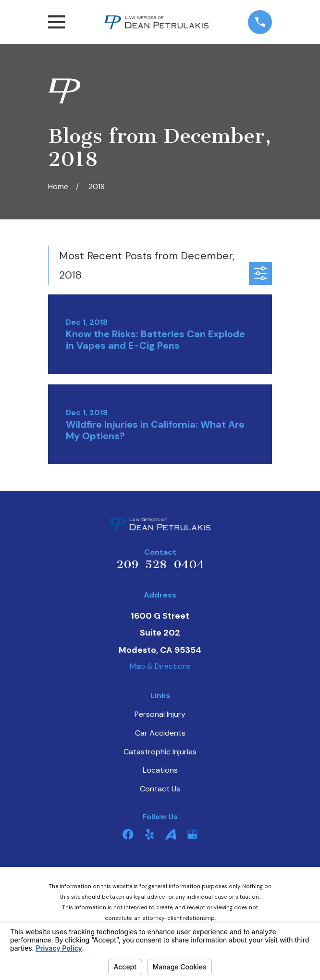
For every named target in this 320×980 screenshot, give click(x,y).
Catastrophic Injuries (160, 752)
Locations (160, 770)
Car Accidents (160, 733)
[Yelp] (149, 834)
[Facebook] (128, 834)
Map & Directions (160, 666)
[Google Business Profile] (192, 834)
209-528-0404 (160, 564)
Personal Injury (160, 714)
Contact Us (160, 789)
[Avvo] (171, 834)
